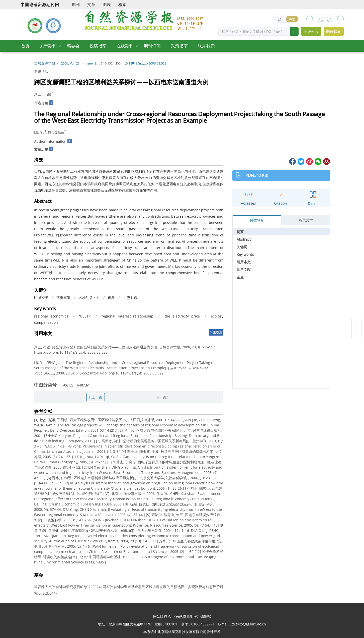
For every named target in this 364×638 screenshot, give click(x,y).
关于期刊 (48, 46)
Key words (245, 254)
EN (280, 19)
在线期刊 (125, 46)
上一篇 (96, 397)
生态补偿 (130, 298)
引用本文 (244, 262)
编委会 (73, 46)
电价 (112, 298)
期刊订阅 (152, 46)
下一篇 (162, 397)
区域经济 (41, 298)
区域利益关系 (89, 298)
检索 (122, 5)
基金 (240, 277)
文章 (91, 5)
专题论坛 (41, 71)
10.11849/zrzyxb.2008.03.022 (145, 63)
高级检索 (311, 31)
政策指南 (179, 46)
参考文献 (244, 269)
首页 (25, 46)
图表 (107, 5)
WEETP (85, 316)
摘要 (240, 232)
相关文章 (306, 220)
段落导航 (257, 220)
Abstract (244, 239)
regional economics (51, 316)
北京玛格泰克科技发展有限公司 (182, 632)
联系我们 (206, 46)
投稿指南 (98, 46)
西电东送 (63, 298)
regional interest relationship (127, 316)
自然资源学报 (45, 63)
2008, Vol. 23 (70, 63)
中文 (292, 19)
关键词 (242, 247)
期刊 (76, 5)
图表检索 (334, 31)
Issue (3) (92, 63)
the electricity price (182, 316)
